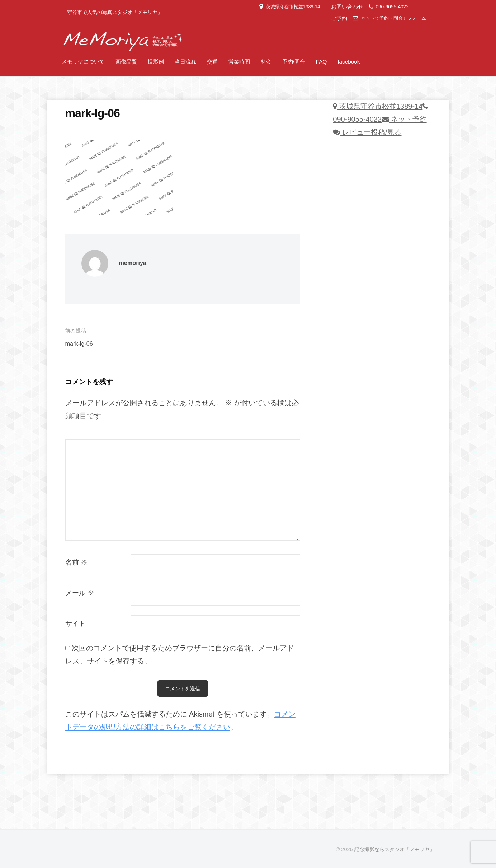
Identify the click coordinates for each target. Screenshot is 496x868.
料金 (266, 62)
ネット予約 (404, 119)
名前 (76, 562)
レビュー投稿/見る (367, 132)
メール (80, 593)
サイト (75, 623)
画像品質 (126, 62)
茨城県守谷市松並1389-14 (286, 7)
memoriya (133, 263)
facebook (349, 62)
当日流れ (185, 62)
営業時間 (239, 62)
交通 (212, 62)
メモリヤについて (83, 62)
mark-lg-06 (80, 344)
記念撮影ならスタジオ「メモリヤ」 (395, 849)
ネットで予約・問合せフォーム (391, 18)
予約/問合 (294, 62)
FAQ (322, 62)
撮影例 (156, 62)
